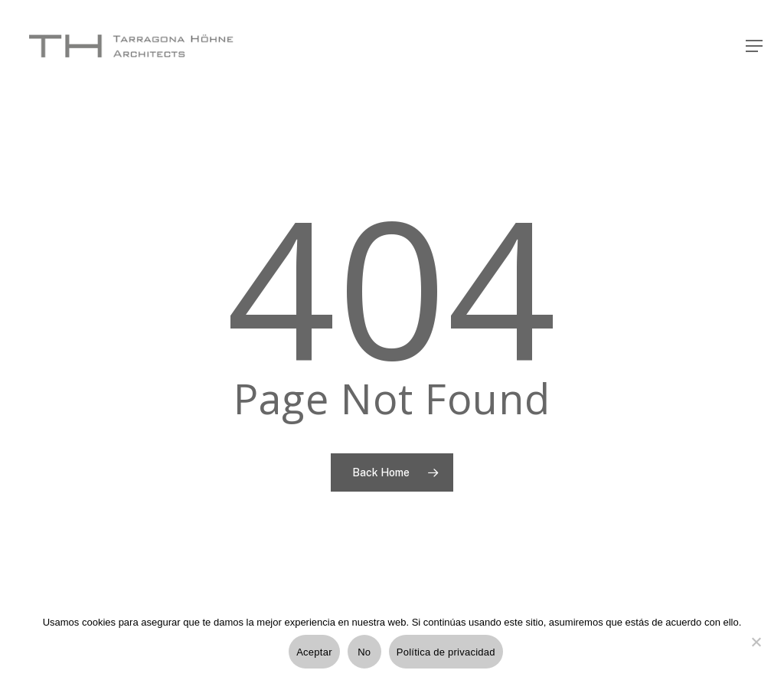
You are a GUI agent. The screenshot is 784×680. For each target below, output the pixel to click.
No (364, 652)
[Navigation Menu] (754, 46)
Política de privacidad (446, 652)
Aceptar (314, 652)
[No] (756, 651)
